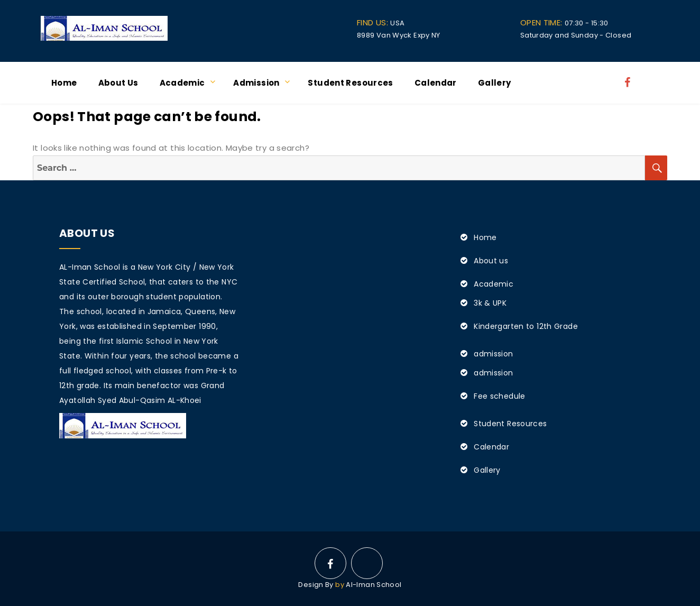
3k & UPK (490, 303)
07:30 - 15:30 (564, 23)
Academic (182, 83)
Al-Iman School (374, 585)
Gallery (495, 83)
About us (118, 83)
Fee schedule (500, 396)
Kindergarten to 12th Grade (526, 326)
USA (381, 23)
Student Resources (350, 83)
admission (256, 83)
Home (64, 83)
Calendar (436, 83)
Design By (316, 585)
